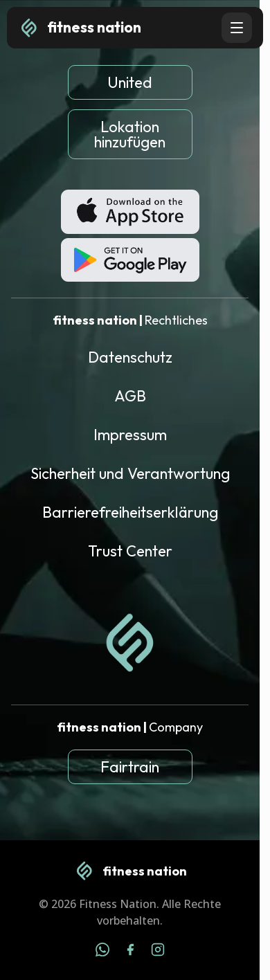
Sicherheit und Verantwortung (130, 473)
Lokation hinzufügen (130, 134)
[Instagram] (158, 952)
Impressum (130, 435)
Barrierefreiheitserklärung (130, 512)
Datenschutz (130, 357)
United (130, 82)
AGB (130, 396)
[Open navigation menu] (237, 28)
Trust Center (130, 551)
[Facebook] (130, 952)
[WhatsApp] (102, 952)
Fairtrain (130, 767)
